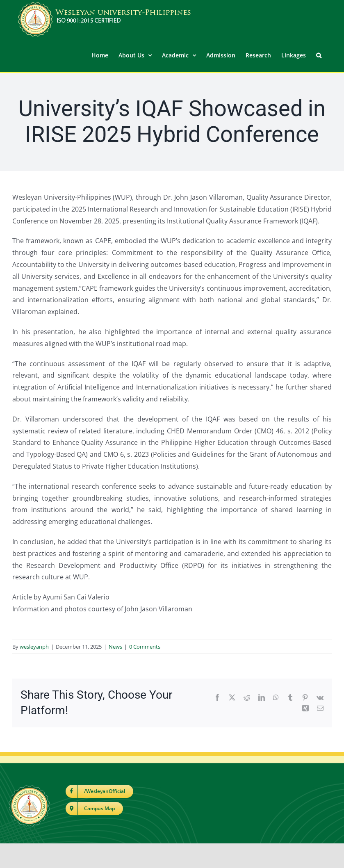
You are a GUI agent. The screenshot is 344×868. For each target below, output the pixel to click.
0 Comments (145, 646)
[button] (319, 55)
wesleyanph (34, 646)
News (115, 646)
